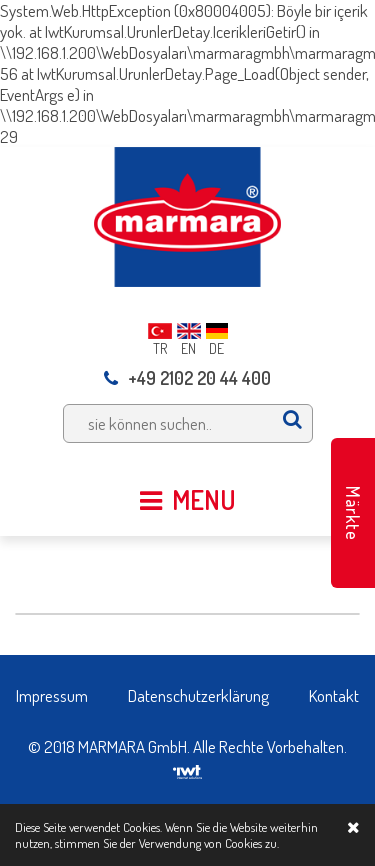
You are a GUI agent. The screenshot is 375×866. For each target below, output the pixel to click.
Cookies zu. (252, 843)
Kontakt (334, 695)
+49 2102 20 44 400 (187, 378)
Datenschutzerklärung (198, 695)
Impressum (52, 695)
